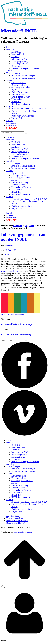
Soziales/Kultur (18, 94)
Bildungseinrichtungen (21, 85)
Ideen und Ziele (18, 54)
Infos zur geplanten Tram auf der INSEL (24, 237)
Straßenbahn (15, 315)
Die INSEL (16, 52)
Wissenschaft (17, 99)
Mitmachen (11, 125)
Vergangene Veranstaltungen (23, 78)
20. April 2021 (11, 250)
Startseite (10, 47)
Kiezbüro (9, 246)
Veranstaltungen (13, 73)
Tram (22, 315)
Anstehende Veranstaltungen (23, 75)
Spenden (12, 128)
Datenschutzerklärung (15, 523)
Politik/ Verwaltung (20, 92)
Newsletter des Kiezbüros (17, 521)
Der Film (15, 57)
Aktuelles (10, 71)
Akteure (10, 80)
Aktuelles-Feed (13, 516)
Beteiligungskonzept (20, 61)
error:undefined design (23, 532)
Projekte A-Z (17, 118)
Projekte (10, 106)
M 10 (3, 315)
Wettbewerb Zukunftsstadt (23, 116)
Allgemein (29, 226)
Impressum (11, 123)
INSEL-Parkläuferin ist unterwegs (16, 324)
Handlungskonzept (19, 64)
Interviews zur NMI (20, 59)
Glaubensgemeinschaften (22, 87)
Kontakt (10, 121)
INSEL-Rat (16, 102)
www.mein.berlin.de (10, 271)
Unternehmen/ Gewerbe (21, 97)
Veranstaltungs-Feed (15, 518)
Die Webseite (17, 66)
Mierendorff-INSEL (19, 31)
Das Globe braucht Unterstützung (16, 335)
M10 (7, 315)
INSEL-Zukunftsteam (21, 104)
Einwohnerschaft (19, 83)
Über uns (10, 49)
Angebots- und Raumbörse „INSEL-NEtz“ (29, 109)
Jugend (14, 90)
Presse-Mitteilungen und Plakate (25, 68)
